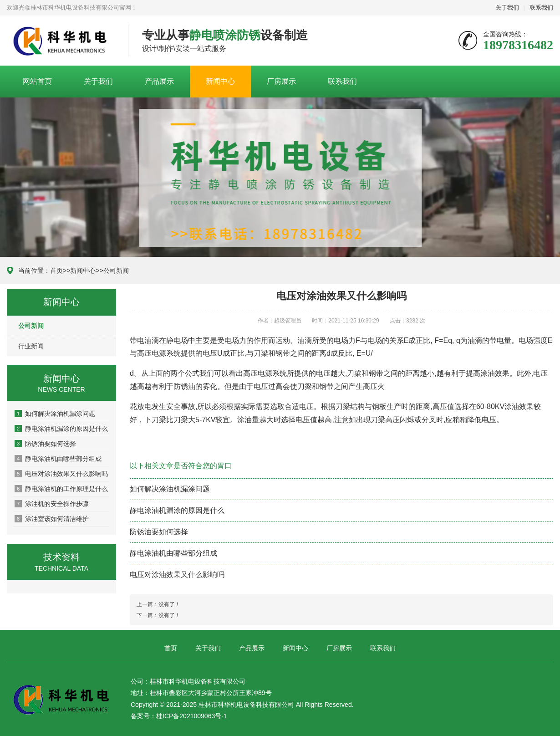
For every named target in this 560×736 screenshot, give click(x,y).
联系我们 (541, 8)
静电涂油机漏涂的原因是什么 (61, 429)
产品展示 (159, 81)
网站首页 (37, 81)
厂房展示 (281, 81)
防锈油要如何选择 (45, 444)
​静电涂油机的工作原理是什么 (61, 489)
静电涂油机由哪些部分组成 (58, 459)
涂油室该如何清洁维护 (52, 519)
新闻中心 (220, 81)
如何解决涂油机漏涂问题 (55, 414)
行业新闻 (31, 346)
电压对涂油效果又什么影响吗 (61, 474)
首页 (56, 271)
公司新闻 (116, 271)
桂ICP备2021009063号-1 (192, 716)
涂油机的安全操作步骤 (52, 504)
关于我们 (507, 8)
